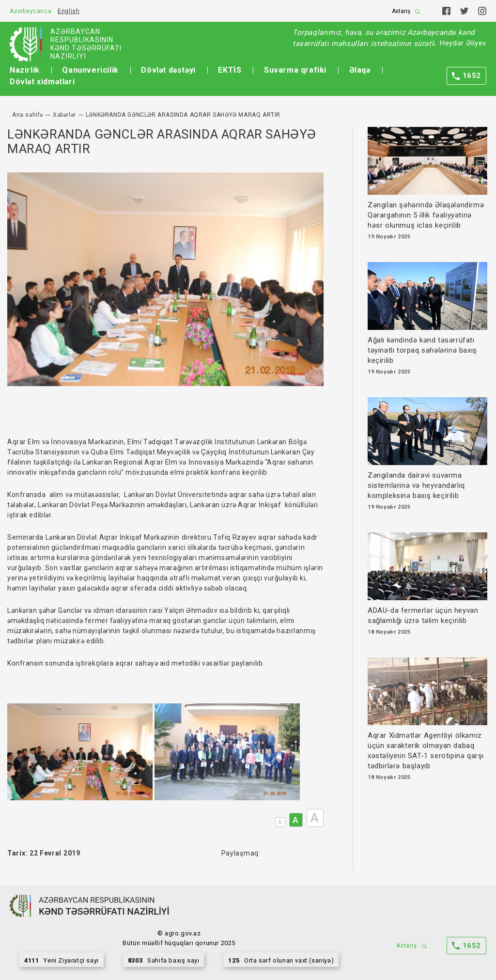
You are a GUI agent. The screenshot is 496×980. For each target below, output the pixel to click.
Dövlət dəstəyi (168, 70)
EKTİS (230, 70)
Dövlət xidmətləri (42, 82)
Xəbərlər (64, 115)
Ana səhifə (28, 115)
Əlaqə (360, 70)
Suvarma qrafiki (295, 70)
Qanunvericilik (90, 70)
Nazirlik (25, 70)
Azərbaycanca (31, 11)
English (69, 11)
